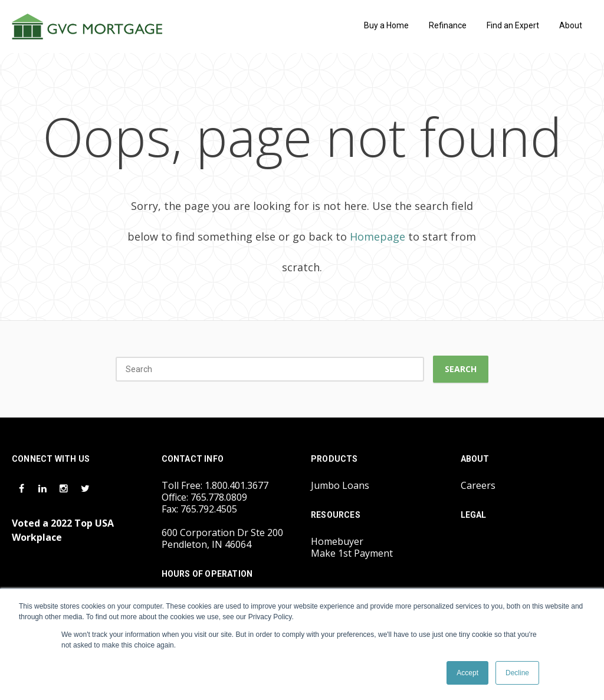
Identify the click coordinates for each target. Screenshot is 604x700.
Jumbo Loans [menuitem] (340, 485)
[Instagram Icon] (65, 488)
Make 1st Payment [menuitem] (352, 553)
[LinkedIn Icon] (44, 488)
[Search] (270, 369)
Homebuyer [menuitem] (337, 541)
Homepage (377, 236)
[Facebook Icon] (22, 488)
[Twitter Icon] (85, 488)
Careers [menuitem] (478, 485)
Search (461, 369)
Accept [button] (467, 673)
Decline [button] (517, 673)
